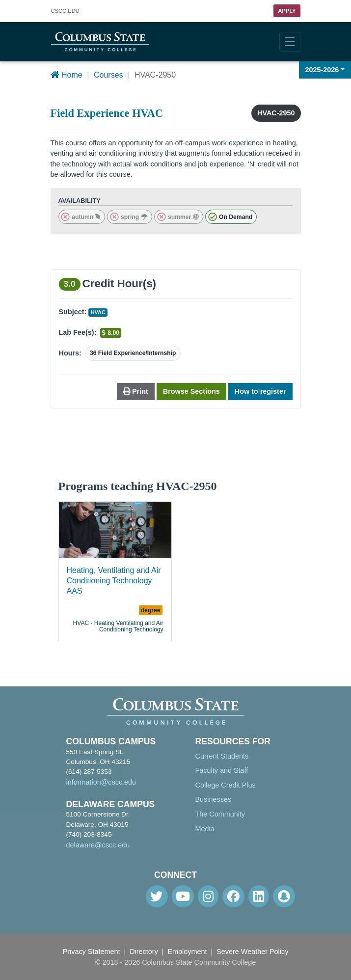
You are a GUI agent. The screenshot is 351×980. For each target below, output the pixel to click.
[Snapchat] (284, 896)
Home (67, 75)
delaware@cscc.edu (98, 845)
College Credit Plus (226, 785)
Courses (108, 75)
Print (136, 391)
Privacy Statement (92, 952)
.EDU (65, 11)
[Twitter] (157, 896)
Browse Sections (191, 391)
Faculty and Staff (222, 770)
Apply (287, 11)
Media (205, 829)
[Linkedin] (259, 896)
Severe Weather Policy (252, 952)
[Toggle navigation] (290, 42)
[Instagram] (208, 896)
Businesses (214, 799)
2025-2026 (322, 70)
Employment (188, 952)
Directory (144, 952)
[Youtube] (183, 896)
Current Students (222, 756)
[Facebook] (233, 896)
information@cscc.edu (101, 782)
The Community (220, 814)
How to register (260, 391)
